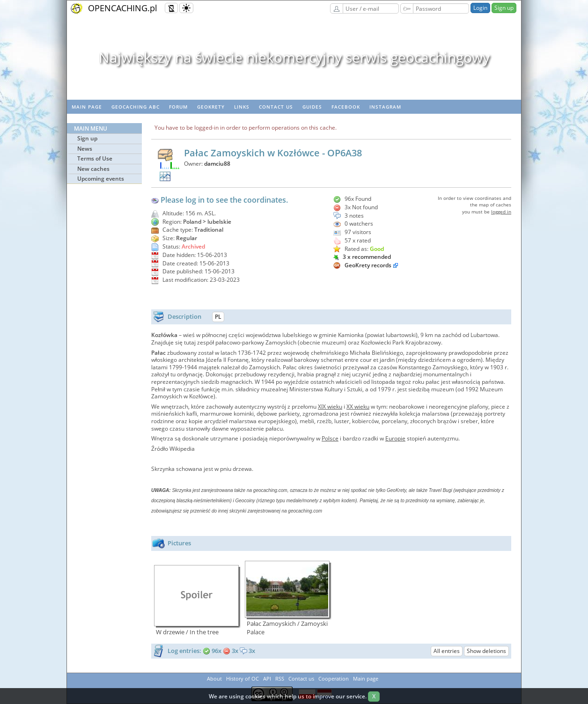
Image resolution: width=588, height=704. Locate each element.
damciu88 (217, 164)
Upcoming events (101, 179)
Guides (312, 107)
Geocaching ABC (136, 107)
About (214, 678)
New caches (93, 169)
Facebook (346, 107)
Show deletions (486, 651)
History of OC (243, 678)
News (85, 149)
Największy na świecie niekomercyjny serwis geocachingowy (294, 57)
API (267, 678)
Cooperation (334, 678)
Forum (178, 107)
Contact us (276, 107)
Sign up (504, 8)
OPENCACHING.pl (123, 8)
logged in (501, 212)
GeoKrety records (368, 265)
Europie (395, 438)
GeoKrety (211, 107)
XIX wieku (330, 407)
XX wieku (358, 407)
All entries (447, 651)
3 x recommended (362, 257)
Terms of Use (95, 158)
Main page (87, 107)
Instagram (385, 107)
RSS (280, 678)
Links (242, 107)
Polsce (330, 438)
